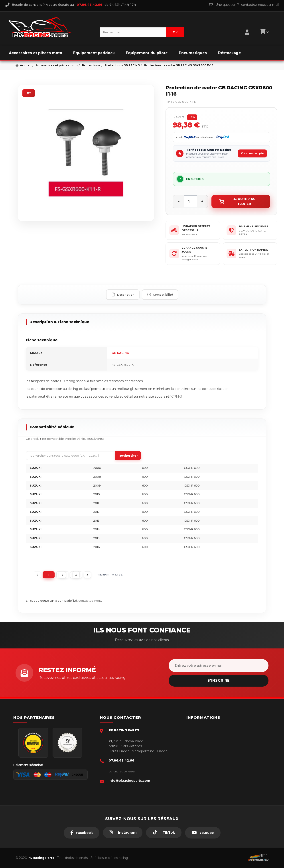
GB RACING (120, 353)
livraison (201, 742)
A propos (201, 762)
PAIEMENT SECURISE (254, 226)
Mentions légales (207, 749)
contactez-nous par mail (260, 5)
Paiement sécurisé (208, 729)
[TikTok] (164, 833)
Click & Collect (205, 769)
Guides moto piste (208, 776)
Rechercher (128, 456)
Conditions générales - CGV (215, 735)
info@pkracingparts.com (129, 781)
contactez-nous (90, 601)
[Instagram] (123, 833)
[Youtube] (203, 833)
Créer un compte (252, 153)
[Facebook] (82, 833)
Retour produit (206, 756)
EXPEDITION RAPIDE (253, 250)
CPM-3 (177, 397)
